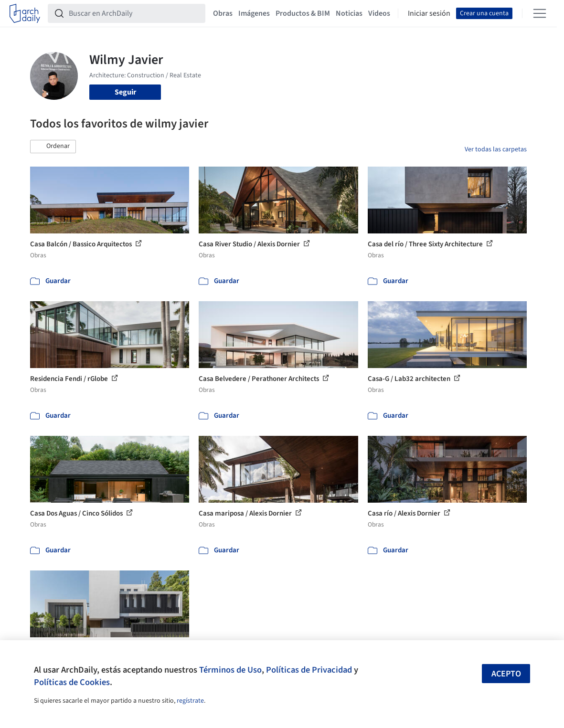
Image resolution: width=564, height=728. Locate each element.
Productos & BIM (303, 13)
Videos (379, 13)
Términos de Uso (230, 670)
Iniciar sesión (429, 13)
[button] (53, 147)
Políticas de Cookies (72, 682)
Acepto (506, 674)
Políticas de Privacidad (309, 670)
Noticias (349, 13)
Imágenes (254, 13)
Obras (223, 13)
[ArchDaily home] (25, 13)
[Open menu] (540, 13)
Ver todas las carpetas (496, 149)
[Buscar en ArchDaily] (134, 13)
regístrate (190, 701)
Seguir (125, 92)
